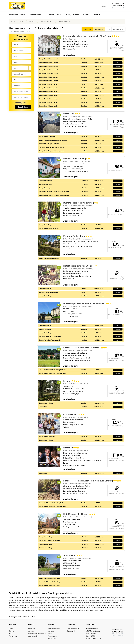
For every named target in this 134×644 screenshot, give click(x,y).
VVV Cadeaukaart (54, 629)
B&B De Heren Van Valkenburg (81, 203)
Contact (31, 631)
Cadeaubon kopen (73, 629)
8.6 (59, 204)
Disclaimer (51, 631)
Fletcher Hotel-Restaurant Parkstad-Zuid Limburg (92, 481)
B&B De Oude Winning (77, 159)
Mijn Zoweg (52, 639)
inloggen (103, 6)
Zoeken (32, 21)
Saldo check (71, 631)
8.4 (59, 38)
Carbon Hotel (74, 414)
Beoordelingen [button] (118, 29)
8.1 (59, 557)
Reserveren (13, 636)
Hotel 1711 (72, 114)
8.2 (59, 115)
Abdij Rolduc (73, 555)
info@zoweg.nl (91, 634)
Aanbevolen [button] (99, 29)
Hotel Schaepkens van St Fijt (80, 266)
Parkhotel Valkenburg (78, 236)
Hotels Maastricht (65, 21)
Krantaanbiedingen (17, 15)
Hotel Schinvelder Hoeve (79, 514)
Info (10, 634)
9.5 (59, 160)
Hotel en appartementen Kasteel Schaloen (87, 303)
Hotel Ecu (71, 448)
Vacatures (97, 15)
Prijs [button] (108, 29)
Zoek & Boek (23, 107)
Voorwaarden (52, 636)
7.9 (59, 482)
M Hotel (71, 381)
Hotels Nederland (46, 21)
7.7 (59, 267)
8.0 (59, 238)
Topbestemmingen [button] (37, 15)
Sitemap (12, 631)
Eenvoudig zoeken (21, 103)
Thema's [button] (86, 15)
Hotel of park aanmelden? (37, 634)
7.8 (59, 382)
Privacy (50, 634)
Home (21, 21)
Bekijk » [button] (118, 59)
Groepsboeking (33, 636)
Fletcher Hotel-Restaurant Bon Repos (85, 348)
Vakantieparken (55, 15)
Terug (13, 21)
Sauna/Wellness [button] (72, 15)
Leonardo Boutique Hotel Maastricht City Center (91, 36)
